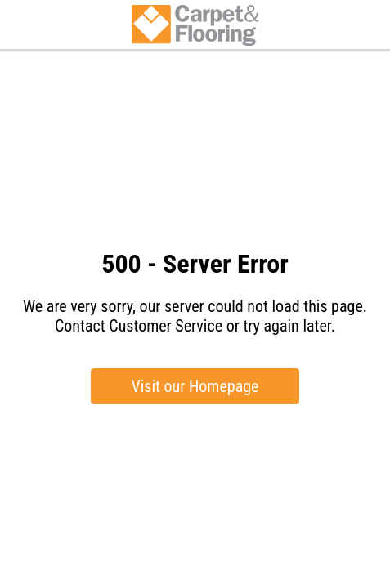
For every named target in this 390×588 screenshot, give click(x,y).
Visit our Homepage (195, 386)
